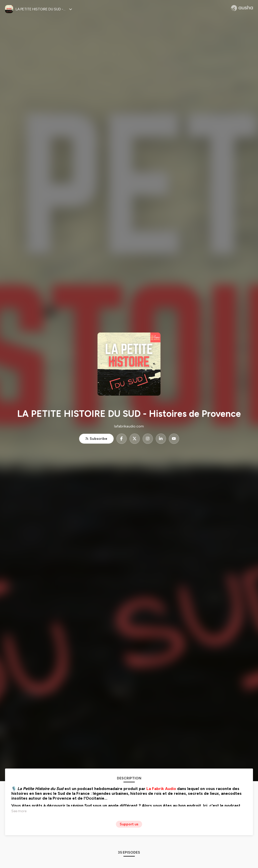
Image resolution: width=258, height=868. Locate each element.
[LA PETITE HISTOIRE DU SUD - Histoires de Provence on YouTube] (174, 439)
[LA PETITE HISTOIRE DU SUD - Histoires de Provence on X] (135, 439)
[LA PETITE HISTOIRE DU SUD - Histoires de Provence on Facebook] (122, 439)
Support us (129, 824)
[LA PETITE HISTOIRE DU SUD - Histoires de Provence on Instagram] (148, 439)
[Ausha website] (242, 8)
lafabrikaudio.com (129, 426)
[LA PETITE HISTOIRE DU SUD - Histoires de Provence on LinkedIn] (161, 439)
